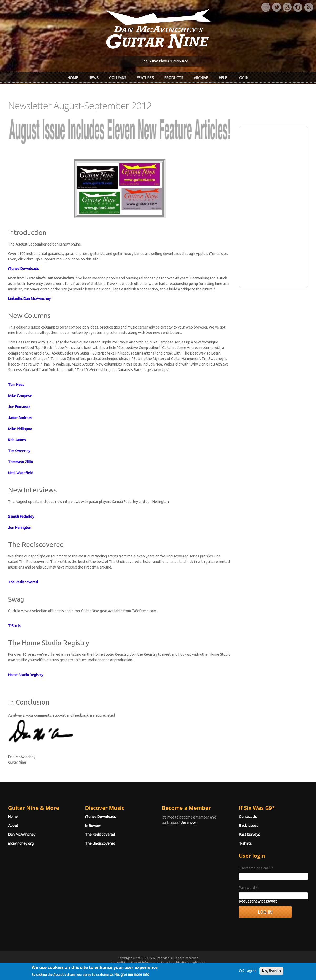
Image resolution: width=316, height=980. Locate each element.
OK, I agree (248, 972)
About (13, 826)
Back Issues (249, 826)
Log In (243, 78)
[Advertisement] (273, 206)
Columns (118, 78)
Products (174, 78)
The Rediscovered (100, 835)
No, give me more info (132, 976)
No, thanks (271, 972)
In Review (93, 826)
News (94, 78)
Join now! (189, 823)
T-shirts (245, 843)
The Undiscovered (100, 843)
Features (145, 78)
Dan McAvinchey (22, 835)
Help (223, 78)
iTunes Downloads (101, 817)
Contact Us (248, 817)
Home (73, 78)
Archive (201, 78)
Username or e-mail (256, 868)
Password (248, 888)
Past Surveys (249, 835)
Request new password (258, 901)
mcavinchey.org (21, 843)
